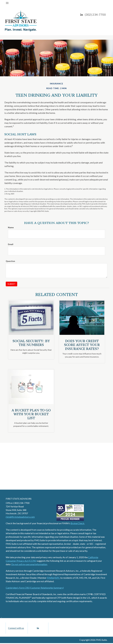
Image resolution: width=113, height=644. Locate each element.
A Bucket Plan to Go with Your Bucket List (31, 414)
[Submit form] (11, 284)
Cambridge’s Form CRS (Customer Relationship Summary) (35, 588)
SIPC (57, 578)
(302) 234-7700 (95, 14)
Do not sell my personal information (29, 564)
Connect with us (16, 628)
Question (10, 261)
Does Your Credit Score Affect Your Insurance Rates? (82, 345)
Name (11, 227)
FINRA (50, 578)
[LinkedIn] (82, 15)
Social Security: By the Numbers (31, 343)
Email (11, 244)
